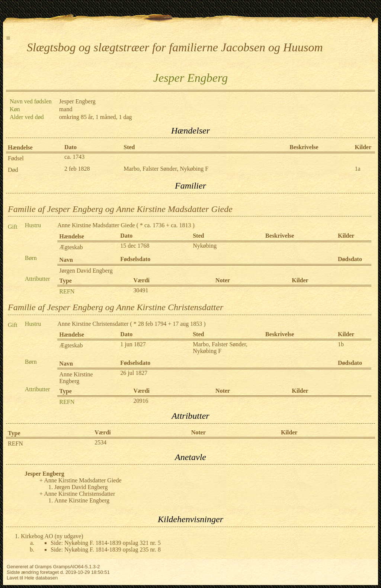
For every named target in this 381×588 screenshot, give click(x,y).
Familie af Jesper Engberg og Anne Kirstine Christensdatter (116, 307)
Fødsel (16, 158)
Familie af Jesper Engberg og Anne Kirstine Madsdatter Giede (120, 209)
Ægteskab (71, 247)
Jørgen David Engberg (86, 271)
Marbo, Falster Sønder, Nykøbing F (166, 169)
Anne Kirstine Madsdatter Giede (96, 225)
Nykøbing (205, 246)
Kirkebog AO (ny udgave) (52, 536)
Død (13, 170)
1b (341, 344)
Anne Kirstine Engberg (76, 378)
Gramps (43, 567)
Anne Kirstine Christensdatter (93, 324)
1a (358, 169)
